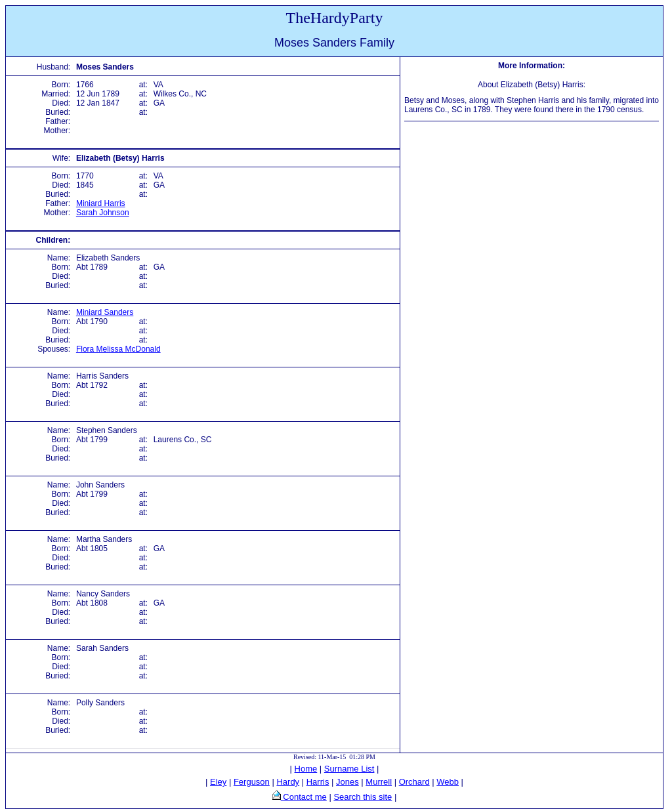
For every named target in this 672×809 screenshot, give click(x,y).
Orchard (414, 782)
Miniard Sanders (105, 312)
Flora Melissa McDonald (118, 349)
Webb (448, 782)
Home (306, 769)
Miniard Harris (101, 203)
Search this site (363, 797)
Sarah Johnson (103, 213)
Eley (218, 782)
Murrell (379, 782)
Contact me (304, 797)
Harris (318, 782)
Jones (347, 782)
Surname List (349, 769)
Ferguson (252, 782)
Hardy (288, 782)
